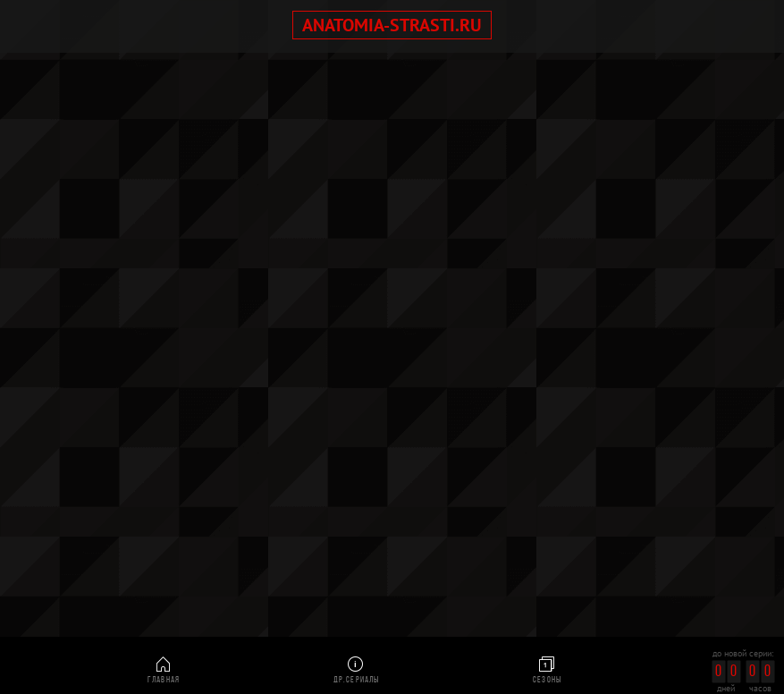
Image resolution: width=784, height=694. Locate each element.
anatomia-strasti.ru (392, 25)
